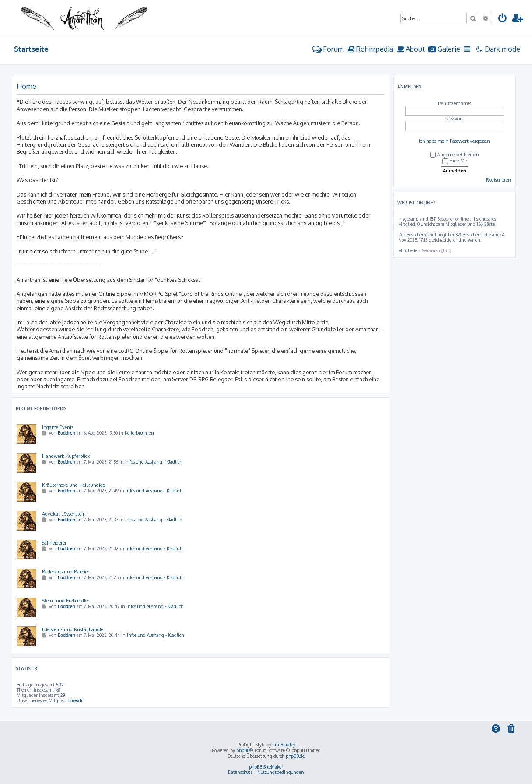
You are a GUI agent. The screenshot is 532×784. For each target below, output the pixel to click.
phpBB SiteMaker (266, 767)
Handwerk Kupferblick (66, 456)
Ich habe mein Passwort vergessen (454, 141)
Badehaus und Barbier (66, 572)
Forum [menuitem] (328, 49)
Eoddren (66, 433)
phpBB (243, 750)
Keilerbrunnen (139, 433)
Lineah (75, 700)
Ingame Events (58, 427)
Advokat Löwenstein (64, 514)
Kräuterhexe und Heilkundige (73, 485)
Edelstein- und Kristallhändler (73, 629)
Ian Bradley (284, 745)
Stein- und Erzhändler (66, 601)
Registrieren (499, 180)
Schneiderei (54, 543)
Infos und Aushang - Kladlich (154, 462)
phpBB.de (295, 756)
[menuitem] (503, 19)
